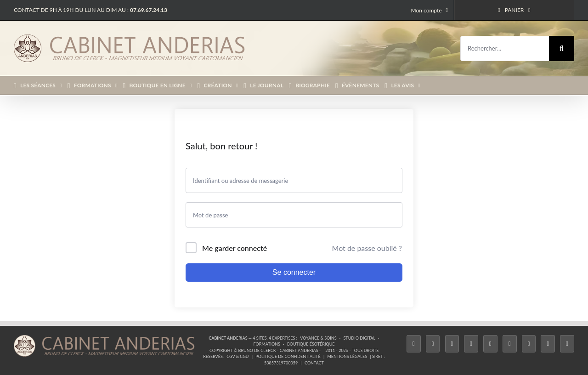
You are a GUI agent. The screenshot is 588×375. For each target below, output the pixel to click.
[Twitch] (490, 344)
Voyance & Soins (318, 338)
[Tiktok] (471, 344)
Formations (267, 344)
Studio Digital (359, 338)
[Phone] (567, 344)
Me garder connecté (235, 248)
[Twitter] (433, 344)
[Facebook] (414, 344)
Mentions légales (348, 356)
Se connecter (294, 272)
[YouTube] (510, 344)
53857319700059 (281, 363)
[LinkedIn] (529, 344)
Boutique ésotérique (311, 344)
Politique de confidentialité (288, 356)
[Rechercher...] (505, 48)
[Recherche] (562, 48)
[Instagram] (452, 344)
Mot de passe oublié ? (367, 248)
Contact (314, 363)
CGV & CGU (237, 356)
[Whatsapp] (548, 344)
